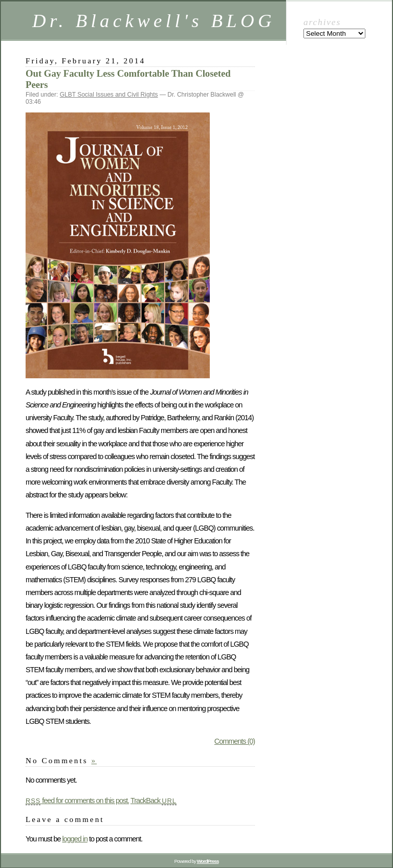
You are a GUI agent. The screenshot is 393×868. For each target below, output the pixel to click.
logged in (74, 839)
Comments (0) (235, 741)
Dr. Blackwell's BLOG (154, 21)
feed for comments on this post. (77, 801)
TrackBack (154, 801)
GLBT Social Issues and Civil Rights (109, 95)
